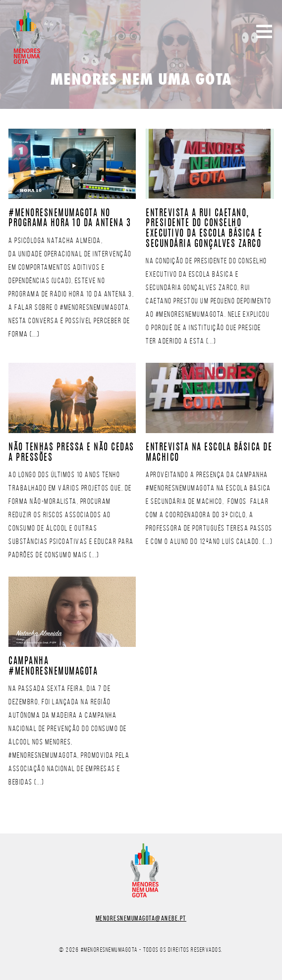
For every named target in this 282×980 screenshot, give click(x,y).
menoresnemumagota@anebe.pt (141, 918)
